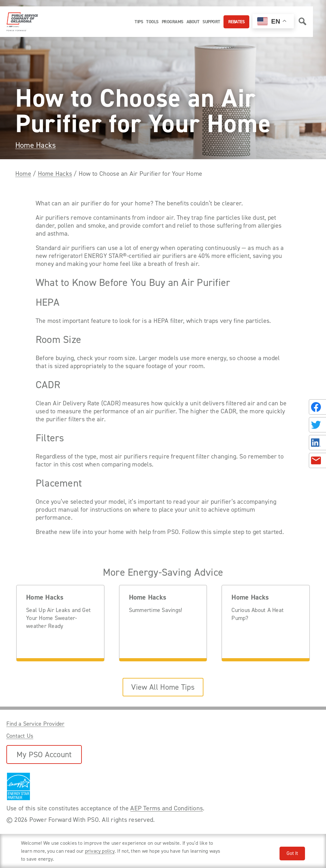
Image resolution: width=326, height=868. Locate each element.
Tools (152, 22)
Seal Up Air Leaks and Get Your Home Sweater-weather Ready (58, 618)
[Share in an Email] (317, 460)
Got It (292, 853)
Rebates (237, 22)
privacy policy (100, 851)
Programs (173, 22)
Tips (139, 22)
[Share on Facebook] (317, 407)
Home (23, 174)
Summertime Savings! (156, 610)
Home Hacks (35, 145)
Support (211, 22)
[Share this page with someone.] (316, 434)
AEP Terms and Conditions (167, 808)
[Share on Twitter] (317, 425)
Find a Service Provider (35, 724)
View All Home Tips (163, 687)
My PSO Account (44, 754)
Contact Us (20, 736)
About (193, 22)
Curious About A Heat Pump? (258, 614)
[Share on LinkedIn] (317, 443)
